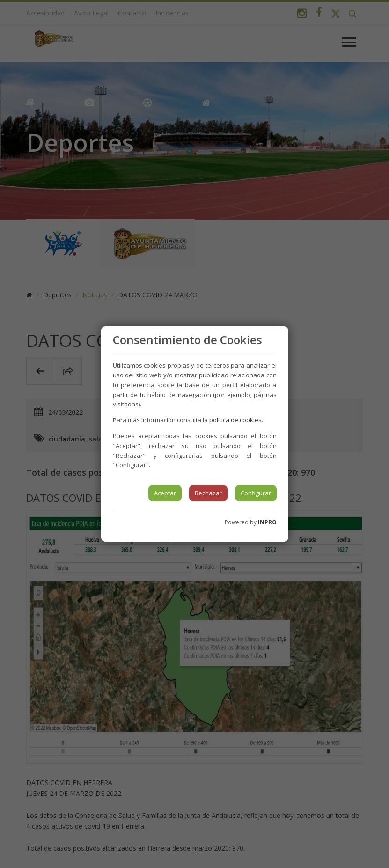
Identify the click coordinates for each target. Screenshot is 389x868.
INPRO (267, 522)
